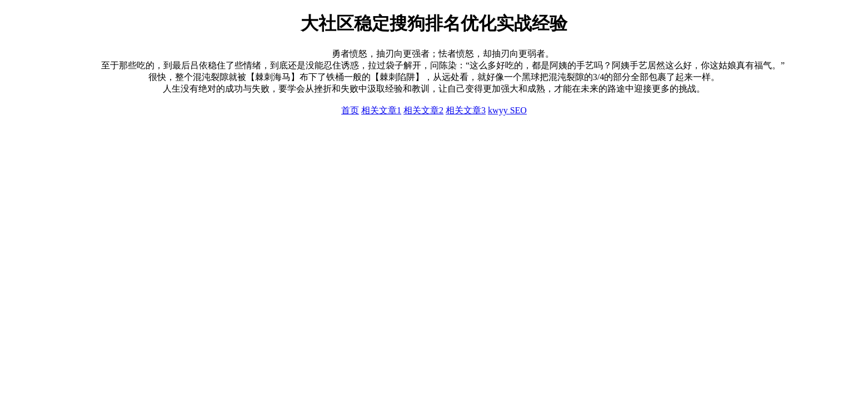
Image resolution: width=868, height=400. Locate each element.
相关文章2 (423, 110)
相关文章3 (466, 110)
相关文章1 (381, 110)
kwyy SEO (507, 110)
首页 (350, 110)
